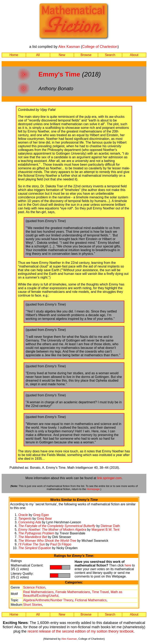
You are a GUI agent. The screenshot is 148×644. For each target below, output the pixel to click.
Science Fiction (34, 587)
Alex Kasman (69, 47)
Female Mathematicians (73, 592)
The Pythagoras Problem (36, 533)
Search (110, 55)
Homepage (93, 489)
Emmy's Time (59, 74)
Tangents (25, 519)
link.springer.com (109, 478)
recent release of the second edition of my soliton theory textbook (81, 631)
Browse (86, 55)
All (38, 55)
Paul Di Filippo (61, 544)
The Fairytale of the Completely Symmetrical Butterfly (57, 526)
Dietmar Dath (110, 526)
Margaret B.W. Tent (105, 530)
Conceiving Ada (29, 522)
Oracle (23, 515)
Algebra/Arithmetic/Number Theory (48, 600)
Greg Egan (41, 515)
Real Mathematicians (38, 592)
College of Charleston (100, 47)
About (134, 55)
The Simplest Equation (35, 548)
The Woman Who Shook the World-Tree (47, 541)
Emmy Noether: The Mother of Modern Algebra (52, 530)
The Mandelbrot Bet (33, 537)
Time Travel (100, 592)
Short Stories (32, 605)
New (62, 55)
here (128, 565)
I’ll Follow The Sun (32, 544)
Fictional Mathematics (91, 600)
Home (14, 55)
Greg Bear (45, 519)
